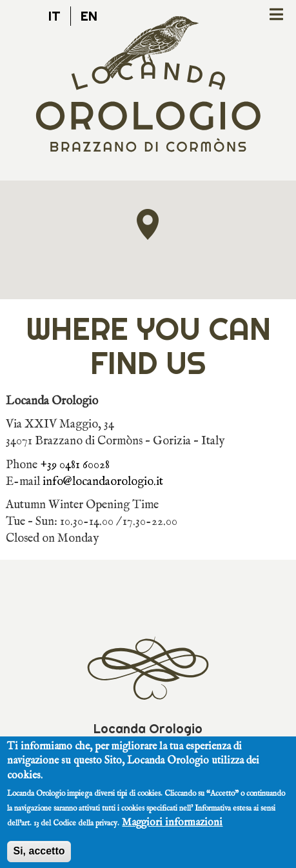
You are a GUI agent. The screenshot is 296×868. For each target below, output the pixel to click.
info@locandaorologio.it (103, 482)
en (89, 16)
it (54, 16)
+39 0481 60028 (75, 465)
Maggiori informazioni (172, 829)
